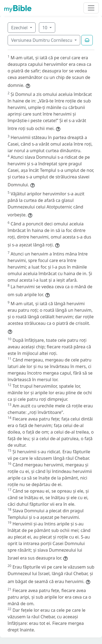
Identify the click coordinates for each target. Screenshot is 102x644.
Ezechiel (20, 28)
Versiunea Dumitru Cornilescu (42, 40)
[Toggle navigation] (91, 8)
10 (45, 28)
